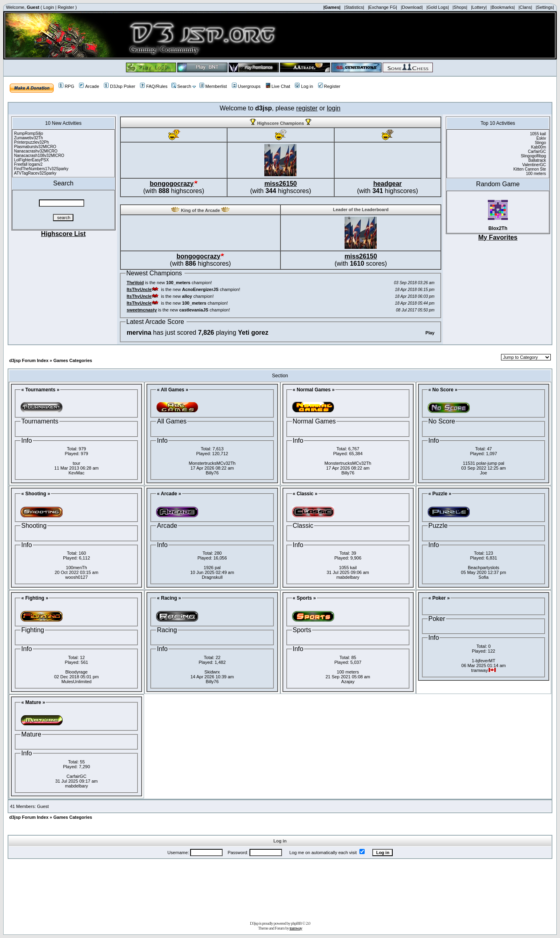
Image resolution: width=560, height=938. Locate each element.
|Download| (412, 7)
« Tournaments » (40, 390)
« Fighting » (35, 598)
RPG (66, 86)
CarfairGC (77, 776)
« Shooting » (36, 494)
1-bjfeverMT (484, 661)
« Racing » (169, 598)
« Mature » (33, 702)
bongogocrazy (171, 184)
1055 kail (348, 568)
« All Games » (172, 390)
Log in (304, 86)
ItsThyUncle (139, 289)
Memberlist (213, 86)
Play (430, 333)
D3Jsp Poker (120, 86)
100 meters (348, 672)
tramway (296, 928)
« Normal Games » (314, 390)
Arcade (89, 86)
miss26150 (281, 184)
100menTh (76, 568)
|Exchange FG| (382, 7)
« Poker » (439, 598)
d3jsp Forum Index (29, 360)
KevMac (77, 473)
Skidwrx (212, 672)
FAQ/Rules (154, 86)
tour (76, 463)
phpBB (296, 923)
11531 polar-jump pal (484, 463)
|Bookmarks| (503, 7)
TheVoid (135, 283)
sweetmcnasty (142, 310)
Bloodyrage (77, 672)
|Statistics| (354, 7)
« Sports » (304, 598)
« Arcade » (169, 494)
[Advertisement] (280, 888)
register (307, 108)
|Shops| (460, 7)
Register (66, 7)
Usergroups (246, 86)
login (334, 108)
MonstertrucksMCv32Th (212, 463)
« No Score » (443, 390)
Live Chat (278, 86)
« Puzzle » (440, 494)
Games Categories (73, 360)
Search (181, 86)
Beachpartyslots (483, 568)
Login (49, 7)
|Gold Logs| (438, 7)
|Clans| (525, 7)
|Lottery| (479, 7)
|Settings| (545, 7)
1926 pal (212, 568)
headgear (387, 184)
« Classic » (305, 494)
